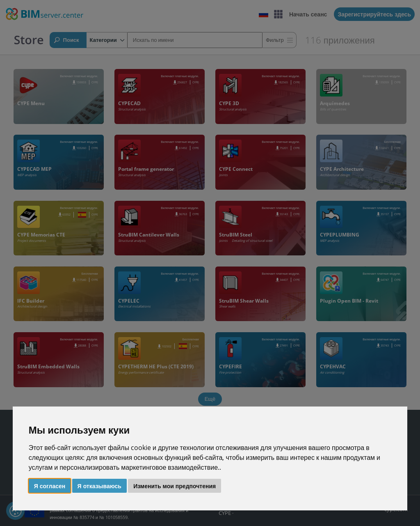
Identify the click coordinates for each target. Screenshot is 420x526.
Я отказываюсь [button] (99, 486)
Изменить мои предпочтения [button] (175, 486)
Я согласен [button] (50, 486)
